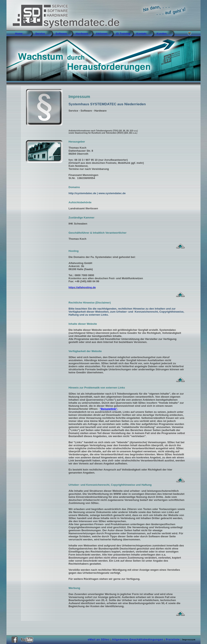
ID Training (123, 34)
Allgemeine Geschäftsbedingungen (138, 639)
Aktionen (102, 34)
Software (61, 34)
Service (40, 34)
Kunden (162, 34)
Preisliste (173, 639)
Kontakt (142, 34)
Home (19, 34)
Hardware (82, 34)
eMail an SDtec (99, 639)
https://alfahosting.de (82, 287)
